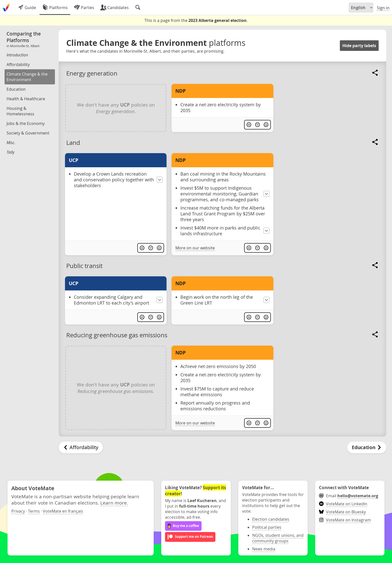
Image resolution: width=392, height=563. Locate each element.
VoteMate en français (63, 511)
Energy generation (92, 73)
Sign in (383, 8)
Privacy (18, 511)
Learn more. (114, 503)
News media (264, 549)
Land (73, 143)
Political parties (267, 527)
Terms (34, 511)
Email (349, 496)
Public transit (84, 266)
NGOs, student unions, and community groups (278, 538)
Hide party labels (359, 46)
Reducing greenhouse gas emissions (117, 335)
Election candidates (271, 519)
